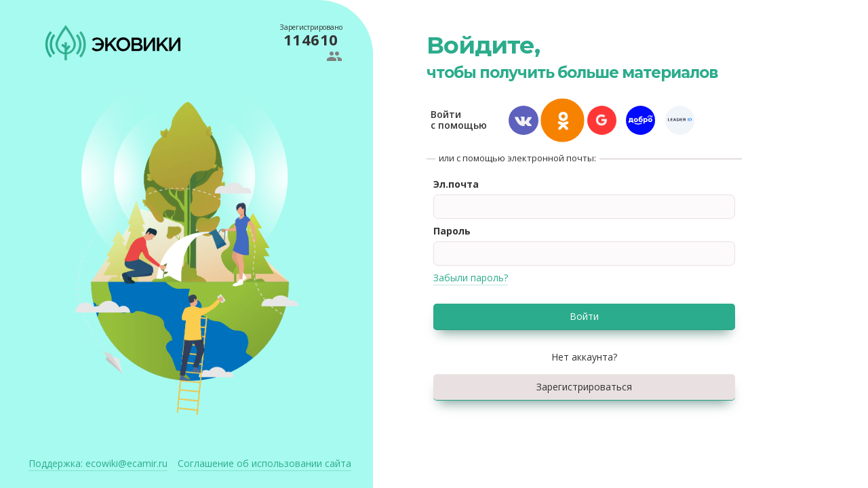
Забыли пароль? (471, 278)
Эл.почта (456, 184)
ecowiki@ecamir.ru (98, 463)
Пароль (452, 231)
